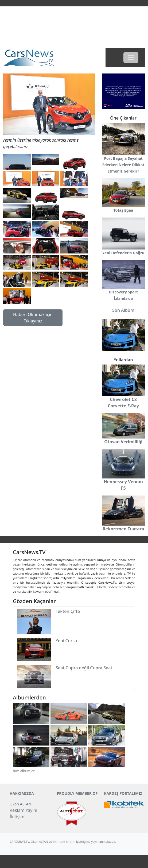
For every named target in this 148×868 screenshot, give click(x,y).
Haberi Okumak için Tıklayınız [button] (33, 318)
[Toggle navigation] (131, 58)
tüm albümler (24, 771)
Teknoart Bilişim (64, 842)
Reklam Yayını (23, 810)
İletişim (17, 817)
